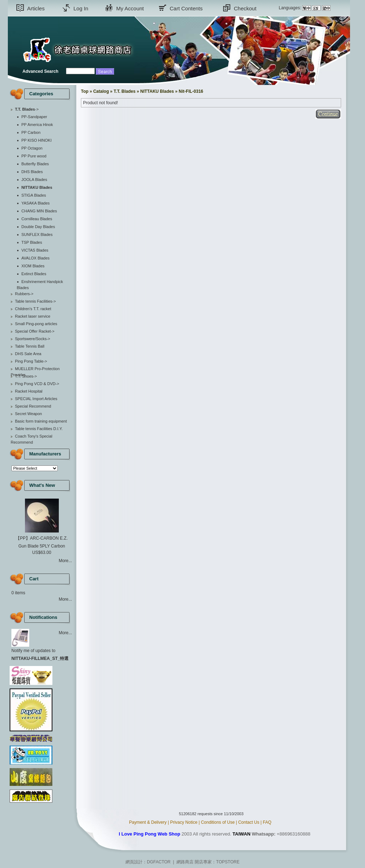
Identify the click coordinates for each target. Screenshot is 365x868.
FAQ (267, 822)
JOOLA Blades (34, 180)
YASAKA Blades (35, 203)
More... (65, 561)
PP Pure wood (34, 156)
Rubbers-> (24, 294)
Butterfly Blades (35, 164)
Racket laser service (33, 316)
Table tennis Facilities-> (35, 301)
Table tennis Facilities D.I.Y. (39, 429)
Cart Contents (186, 8)
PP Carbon (31, 132)
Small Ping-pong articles (36, 324)
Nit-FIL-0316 (191, 91)
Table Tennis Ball (30, 346)
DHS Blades (32, 172)
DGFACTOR (159, 862)
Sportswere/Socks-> (33, 339)
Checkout (245, 8)
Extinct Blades (34, 274)
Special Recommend (33, 406)
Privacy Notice (184, 822)
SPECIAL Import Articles (36, 399)
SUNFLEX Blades (37, 234)
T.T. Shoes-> (26, 376)
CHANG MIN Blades (39, 211)
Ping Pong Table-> (31, 361)
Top (85, 91)
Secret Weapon (29, 414)
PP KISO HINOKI (37, 140)
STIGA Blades (34, 195)
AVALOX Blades (35, 258)
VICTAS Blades (35, 250)
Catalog (101, 91)
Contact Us (249, 822)
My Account (130, 8)
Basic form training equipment (41, 421)
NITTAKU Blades (157, 91)
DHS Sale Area (28, 354)
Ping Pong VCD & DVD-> (37, 384)
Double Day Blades (38, 227)
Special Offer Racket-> (35, 331)
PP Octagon (32, 148)
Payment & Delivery (148, 822)
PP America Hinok (37, 125)
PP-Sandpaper (34, 117)
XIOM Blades (33, 266)
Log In (81, 8)
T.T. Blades (125, 91)
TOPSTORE (228, 862)
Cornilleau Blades (37, 219)
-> (27, 109)
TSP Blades (32, 242)
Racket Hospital (29, 391)
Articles (36, 8)
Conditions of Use (218, 822)
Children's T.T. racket (33, 309)
